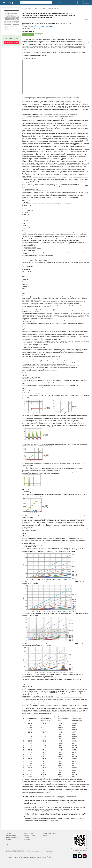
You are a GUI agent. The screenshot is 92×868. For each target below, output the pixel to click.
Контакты (8, 840)
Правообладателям (11, 835)
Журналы (46, 835)
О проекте (8, 833)
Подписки (59, 2)
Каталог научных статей (50, 833)
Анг (88, 20)
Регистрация (86, 3)
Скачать (39, 35)
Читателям (27, 840)
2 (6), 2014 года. (37, 28)
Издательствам (29, 833)
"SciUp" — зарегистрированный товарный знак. (26, 858)
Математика (55, 9)
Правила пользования (12, 838)
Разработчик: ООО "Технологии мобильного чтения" (20, 850)
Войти (85, 2)
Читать (28, 35)
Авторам (27, 838)
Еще (24, 49)
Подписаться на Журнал (11, 42)
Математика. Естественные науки (42, 9)
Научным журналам (30, 835)
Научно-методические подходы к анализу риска (40, 27)
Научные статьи (27, 9)
